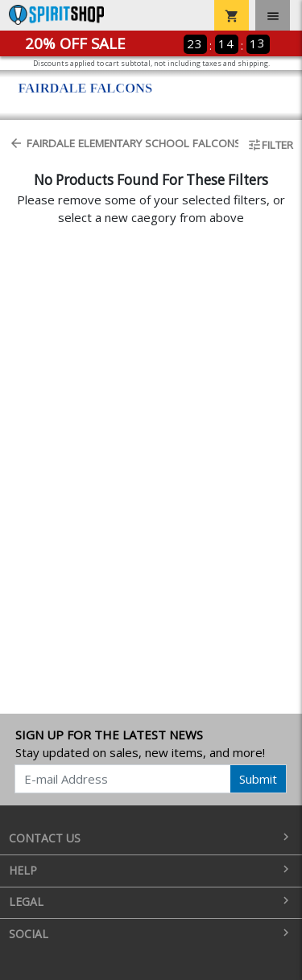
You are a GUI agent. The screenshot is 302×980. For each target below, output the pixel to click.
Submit (258, 779)
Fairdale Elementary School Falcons (119, 143)
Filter (270, 145)
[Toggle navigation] (273, 15)
